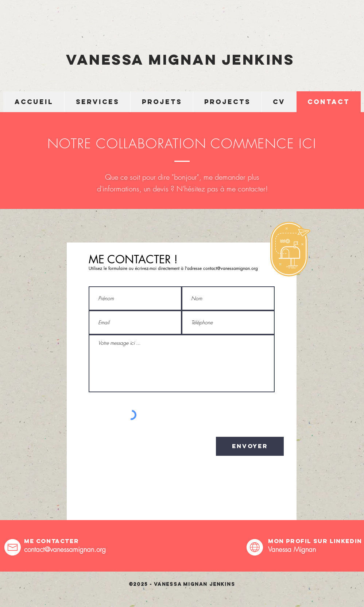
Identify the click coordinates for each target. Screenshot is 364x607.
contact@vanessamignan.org (231, 268)
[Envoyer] (250, 446)
